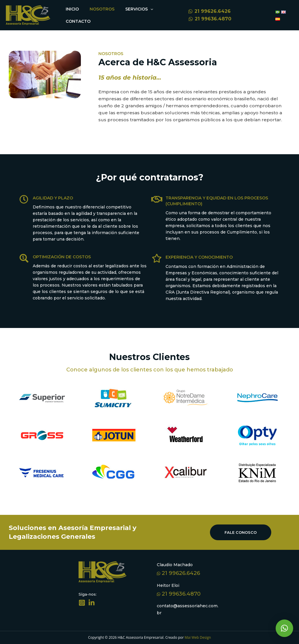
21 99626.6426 (178, 573)
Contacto (77, 21)
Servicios (134, 9)
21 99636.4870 (179, 594)
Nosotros (99, 9)
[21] (206, 11)
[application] (145, 9)
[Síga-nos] (82, 603)
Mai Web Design (197, 637)
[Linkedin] (92, 603)
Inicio (71, 9)
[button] (284, 628)
